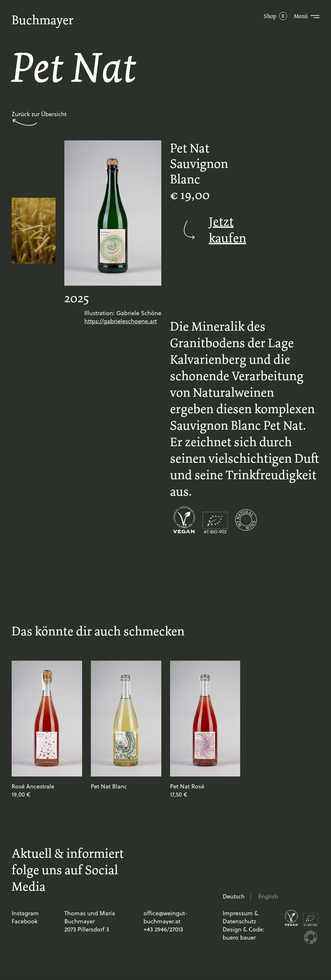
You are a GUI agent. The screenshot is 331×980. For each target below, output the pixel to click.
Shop (270, 16)
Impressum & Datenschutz (240, 917)
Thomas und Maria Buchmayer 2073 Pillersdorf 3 (90, 921)
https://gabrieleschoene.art (121, 321)
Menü (301, 16)
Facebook (25, 921)
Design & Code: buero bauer (244, 933)
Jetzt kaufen (205, 230)
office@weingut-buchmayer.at (165, 917)
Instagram (25, 913)
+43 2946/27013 (163, 929)
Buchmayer (43, 20)
